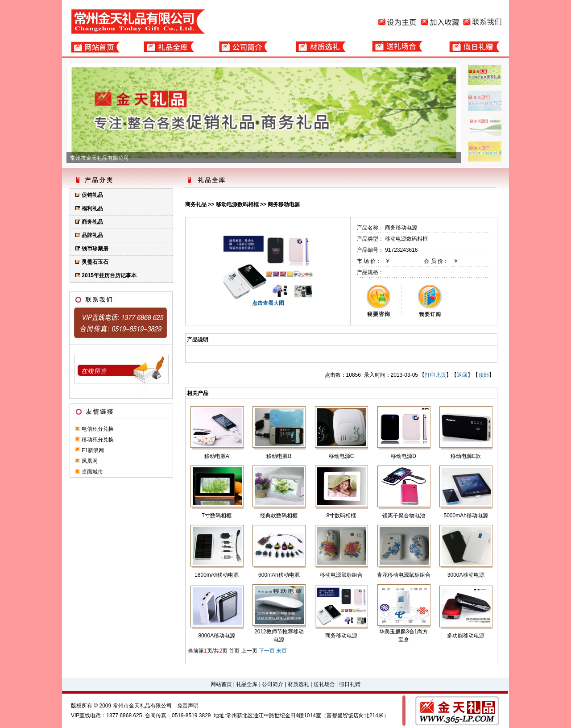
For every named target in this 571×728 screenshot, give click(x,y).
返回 (462, 375)
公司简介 (273, 684)
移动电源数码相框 (237, 204)
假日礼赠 (350, 684)
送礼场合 (324, 684)
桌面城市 (92, 472)
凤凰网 (90, 461)
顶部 (484, 375)
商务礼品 (196, 204)
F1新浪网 (93, 450)
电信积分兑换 (98, 429)
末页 (281, 651)
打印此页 (435, 375)
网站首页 (221, 684)
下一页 (267, 651)
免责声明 (188, 706)
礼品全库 (247, 684)
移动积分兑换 (98, 440)
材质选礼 (298, 684)
